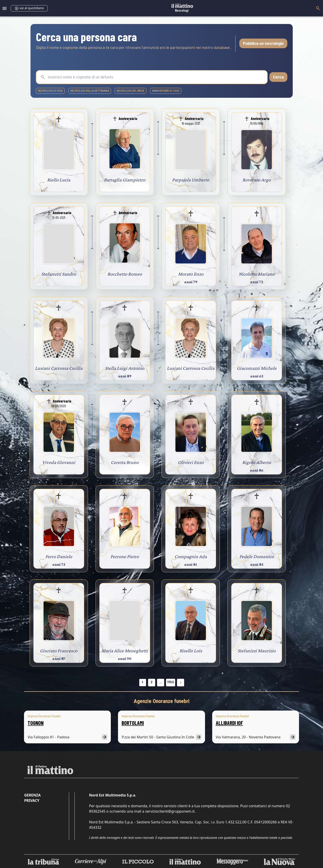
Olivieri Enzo (191, 462)
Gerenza (32, 795)
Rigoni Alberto (257, 462)
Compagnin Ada (191, 556)
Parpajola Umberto (191, 180)
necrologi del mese (131, 91)
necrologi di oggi (50, 91)
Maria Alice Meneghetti (125, 651)
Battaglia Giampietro (125, 180)
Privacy (32, 801)
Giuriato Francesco (59, 651)
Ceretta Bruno (125, 462)
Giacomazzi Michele (257, 368)
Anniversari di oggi (166, 91)
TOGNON (36, 723)
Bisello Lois (191, 651)
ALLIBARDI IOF (229, 723)
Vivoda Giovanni (59, 462)
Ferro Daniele (59, 556)
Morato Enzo (191, 274)
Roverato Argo (257, 180)
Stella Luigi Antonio (125, 368)
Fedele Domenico (257, 556)
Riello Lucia (59, 180)
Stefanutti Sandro (59, 274)
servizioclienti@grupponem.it (170, 811)
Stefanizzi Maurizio (257, 651)
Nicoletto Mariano (257, 274)
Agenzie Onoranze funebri (162, 701)
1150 (171, 682)
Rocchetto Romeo (125, 274)
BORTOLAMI (133, 723)
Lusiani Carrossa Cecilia (59, 368)
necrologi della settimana (90, 91)
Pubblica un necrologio (263, 43)
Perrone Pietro (125, 556)
